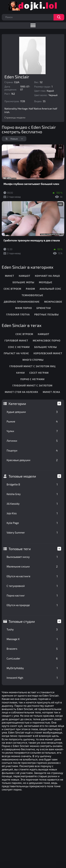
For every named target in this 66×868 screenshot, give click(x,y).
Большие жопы (23, 282)
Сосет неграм (39, 373)
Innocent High (32, 678)
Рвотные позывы (47, 314)
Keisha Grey (32, 494)
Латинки (32, 441)
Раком (30, 289)
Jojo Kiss (32, 513)
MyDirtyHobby (32, 668)
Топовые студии (22, 621)
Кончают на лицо (48, 276)
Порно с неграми (33, 379)
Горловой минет (16, 341)
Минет (10, 276)
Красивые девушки (32, 460)
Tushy (32, 629)
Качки (20, 373)
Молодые (46, 282)
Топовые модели (22, 476)
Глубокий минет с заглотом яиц (32, 366)
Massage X (32, 639)
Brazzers (32, 649)
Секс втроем (12, 289)
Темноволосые (32, 295)
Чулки (32, 431)
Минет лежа (51, 392)
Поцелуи (32, 450)
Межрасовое (53, 302)
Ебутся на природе (32, 605)
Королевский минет (48, 353)
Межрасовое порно (47, 341)
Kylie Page (32, 523)
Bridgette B (32, 484)
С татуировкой (32, 586)
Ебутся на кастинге (32, 576)
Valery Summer (32, 532)
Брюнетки (44, 308)
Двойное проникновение (22, 302)
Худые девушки (32, 412)
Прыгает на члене (16, 353)
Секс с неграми (19, 347)
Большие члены (46, 347)
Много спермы (33, 360)
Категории (17, 404)
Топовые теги (20, 549)
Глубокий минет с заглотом (33, 385)
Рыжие (32, 421)
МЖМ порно (24, 308)
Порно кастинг (32, 595)
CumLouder (32, 658)
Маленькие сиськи (32, 566)
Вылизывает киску (32, 557)
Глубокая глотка (18, 314)
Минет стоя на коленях (21, 392)
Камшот (25, 276)
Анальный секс (50, 289)
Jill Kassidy (32, 504)
